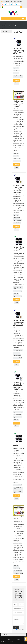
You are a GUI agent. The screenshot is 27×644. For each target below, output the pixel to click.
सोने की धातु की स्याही (17, 220)
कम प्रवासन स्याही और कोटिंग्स (18, 492)
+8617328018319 (18, 1)
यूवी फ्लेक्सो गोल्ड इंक (17, 223)
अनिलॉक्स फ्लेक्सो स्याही (18, 358)
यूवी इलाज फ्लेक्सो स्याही (18, 296)
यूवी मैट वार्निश (16, 68)
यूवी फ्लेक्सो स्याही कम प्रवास (18, 488)
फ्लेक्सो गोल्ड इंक (17, 353)
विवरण (17, 83)
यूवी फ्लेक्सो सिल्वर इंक (18, 415)
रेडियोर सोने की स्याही (17, 355)
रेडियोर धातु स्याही (17, 218)
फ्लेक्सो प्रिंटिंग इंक (17, 568)
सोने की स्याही (16, 215)
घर (2, 25)
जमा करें (16, 627)
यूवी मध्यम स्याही (17, 71)
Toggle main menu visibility (23, 18)
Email (17, 80)
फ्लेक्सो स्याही (16, 73)
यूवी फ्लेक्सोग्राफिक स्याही (18, 350)
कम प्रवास (16, 482)
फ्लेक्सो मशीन (16, 156)
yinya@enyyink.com (7, 1)
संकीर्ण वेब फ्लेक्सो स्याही (18, 291)
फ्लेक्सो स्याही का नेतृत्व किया (18, 288)
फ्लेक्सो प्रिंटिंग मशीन (17, 159)
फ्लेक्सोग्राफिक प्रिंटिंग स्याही (18, 573)
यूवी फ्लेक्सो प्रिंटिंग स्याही (18, 571)
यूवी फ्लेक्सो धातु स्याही (18, 417)
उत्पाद (6, 25)
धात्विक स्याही (16, 420)
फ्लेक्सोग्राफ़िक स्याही (17, 161)
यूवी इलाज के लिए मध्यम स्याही (18, 76)
